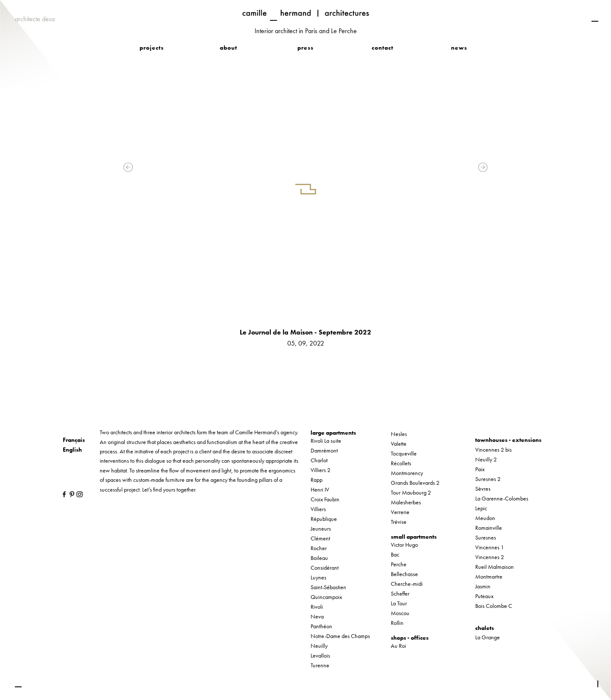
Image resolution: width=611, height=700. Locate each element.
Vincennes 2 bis (493, 450)
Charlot (319, 460)
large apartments (333, 433)
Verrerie (400, 512)
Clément (320, 538)
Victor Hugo (404, 545)
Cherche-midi (407, 584)
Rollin (397, 623)
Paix (480, 469)
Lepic (481, 508)
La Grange (488, 637)
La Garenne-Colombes (502, 498)
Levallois (320, 655)
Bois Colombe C (494, 606)
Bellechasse (404, 574)
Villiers (318, 509)
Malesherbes (406, 502)
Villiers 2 (321, 470)
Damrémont (324, 450)
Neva (317, 616)
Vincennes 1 (490, 547)
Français (74, 440)
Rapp (317, 480)
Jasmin (483, 586)
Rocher (319, 548)
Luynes (318, 577)
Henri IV (320, 489)
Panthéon (321, 626)
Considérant (325, 568)
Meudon (485, 518)
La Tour (399, 603)
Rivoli (317, 607)
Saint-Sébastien (328, 587)
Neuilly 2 (486, 459)
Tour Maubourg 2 (411, 492)
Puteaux (484, 596)
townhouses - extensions (508, 440)
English (72, 450)
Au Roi (398, 646)
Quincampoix (326, 597)
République (324, 519)
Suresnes (486, 537)
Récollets (401, 463)
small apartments (414, 537)
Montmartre (489, 576)
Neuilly (319, 646)
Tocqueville (404, 453)
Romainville (489, 528)
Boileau (319, 558)
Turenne (320, 665)
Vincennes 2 (490, 557)
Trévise (399, 522)
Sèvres (483, 489)
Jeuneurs (321, 529)
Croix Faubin (325, 499)
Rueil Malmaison (495, 567)
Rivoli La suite (326, 441)
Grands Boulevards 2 (415, 483)
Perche (399, 564)
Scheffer (400, 593)
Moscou (400, 613)
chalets (485, 628)
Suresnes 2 (488, 479)
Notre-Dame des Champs (340, 636)
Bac (395, 554)
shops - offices (410, 638)
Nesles (399, 434)
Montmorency (407, 473)
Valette (399, 444)
